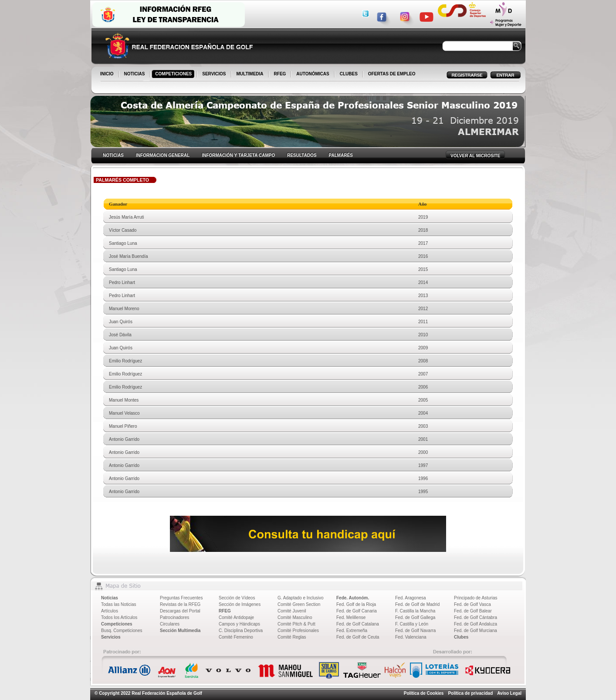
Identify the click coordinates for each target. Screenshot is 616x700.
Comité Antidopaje (236, 617)
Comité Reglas (292, 637)
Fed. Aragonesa (411, 598)
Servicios (111, 637)
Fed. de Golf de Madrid (417, 604)
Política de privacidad (470, 693)
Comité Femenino (236, 637)
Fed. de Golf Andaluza (476, 624)
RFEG (281, 74)
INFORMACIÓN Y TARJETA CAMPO (238, 155)
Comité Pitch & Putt (296, 624)
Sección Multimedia (180, 631)
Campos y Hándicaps (239, 624)
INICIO (108, 74)
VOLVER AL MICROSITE (475, 156)
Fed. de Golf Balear (473, 611)
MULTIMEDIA (251, 74)
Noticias (110, 598)
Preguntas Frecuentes (181, 598)
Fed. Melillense (351, 617)
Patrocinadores (174, 617)
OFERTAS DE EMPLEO (392, 74)
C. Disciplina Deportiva (241, 631)
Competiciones (117, 624)
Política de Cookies (424, 693)
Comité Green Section (299, 604)
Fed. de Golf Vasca (472, 604)
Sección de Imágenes (240, 604)
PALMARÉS (340, 155)
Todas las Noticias (119, 604)
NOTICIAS (135, 74)
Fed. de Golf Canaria (357, 611)
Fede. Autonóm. (353, 598)
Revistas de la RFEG (180, 604)
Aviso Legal (509, 693)
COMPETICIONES (174, 74)
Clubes (461, 637)
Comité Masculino (295, 617)
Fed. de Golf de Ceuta (358, 637)
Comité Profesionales (298, 631)
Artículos (110, 611)
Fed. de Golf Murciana (476, 631)
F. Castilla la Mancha (415, 611)
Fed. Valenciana (411, 637)
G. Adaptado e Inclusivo (301, 598)
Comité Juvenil (292, 611)
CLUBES (349, 74)
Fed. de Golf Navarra (415, 631)
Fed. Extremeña (352, 631)
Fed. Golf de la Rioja (356, 604)
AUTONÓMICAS (313, 74)
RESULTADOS (302, 155)
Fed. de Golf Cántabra (476, 617)
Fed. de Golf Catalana (358, 624)
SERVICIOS (215, 74)
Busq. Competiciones (122, 631)
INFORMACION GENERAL (163, 155)
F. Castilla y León (412, 624)
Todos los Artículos (119, 617)
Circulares (170, 624)
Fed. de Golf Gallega (415, 617)
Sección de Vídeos (237, 598)
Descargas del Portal (180, 611)
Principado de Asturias (476, 598)
